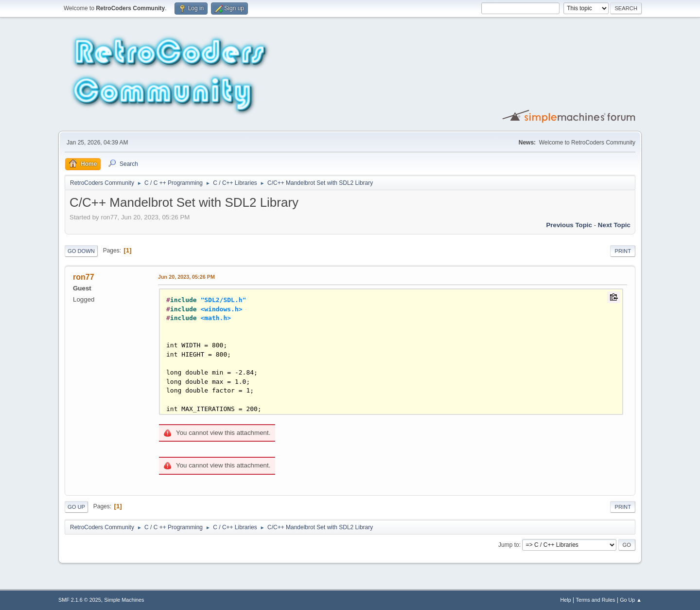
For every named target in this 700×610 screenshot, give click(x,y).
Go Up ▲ (631, 600)
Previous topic (569, 225)
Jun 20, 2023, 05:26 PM (186, 277)
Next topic (614, 225)
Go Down (81, 251)
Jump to (509, 545)
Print (623, 251)
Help (566, 600)
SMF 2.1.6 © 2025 (80, 600)
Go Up (76, 507)
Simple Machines (124, 600)
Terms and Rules (596, 600)
